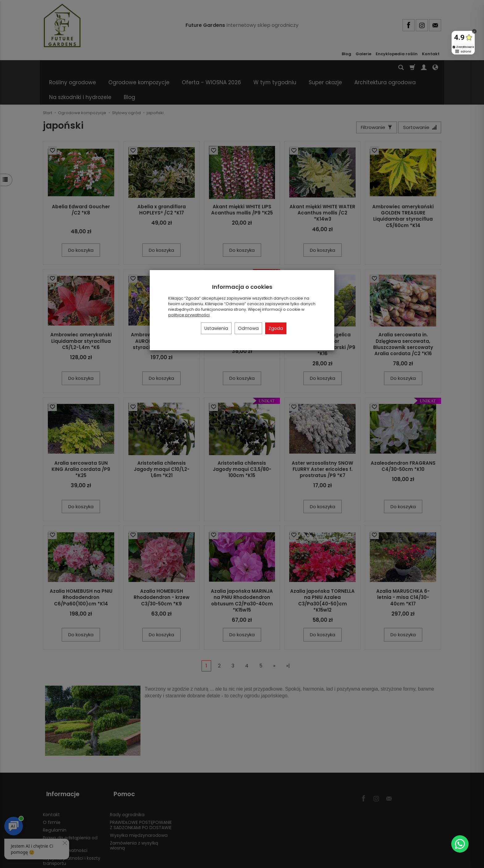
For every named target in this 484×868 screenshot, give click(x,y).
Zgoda (276, 328)
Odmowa (248, 328)
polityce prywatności (189, 315)
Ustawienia (216, 328)
